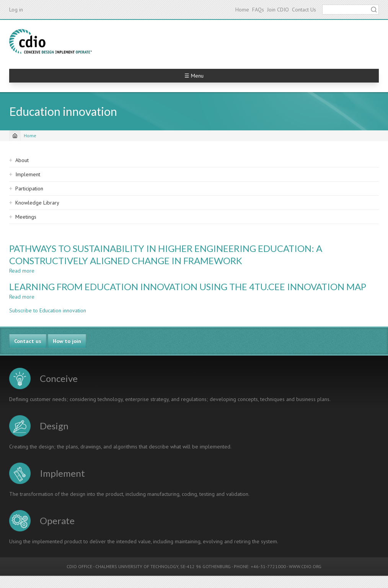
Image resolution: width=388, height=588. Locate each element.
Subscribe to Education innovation (48, 310)
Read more (22, 271)
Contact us (28, 341)
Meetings (26, 217)
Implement (28, 174)
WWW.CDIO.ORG (305, 566)
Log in (16, 10)
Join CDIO (278, 10)
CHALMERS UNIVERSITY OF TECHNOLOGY (137, 566)
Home (242, 10)
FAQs (258, 10)
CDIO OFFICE (79, 566)
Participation (29, 188)
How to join (67, 341)
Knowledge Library (37, 203)
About (22, 160)
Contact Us (304, 10)
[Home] (15, 136)
